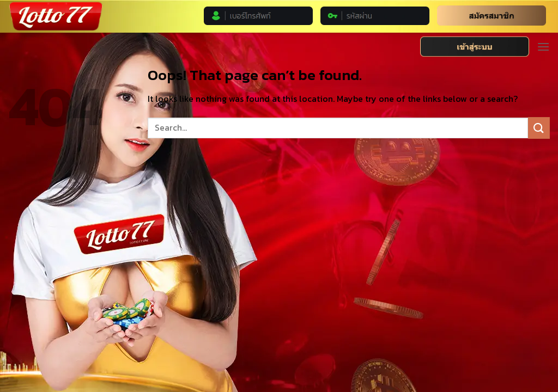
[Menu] (543, 47)
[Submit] (539, 128)
